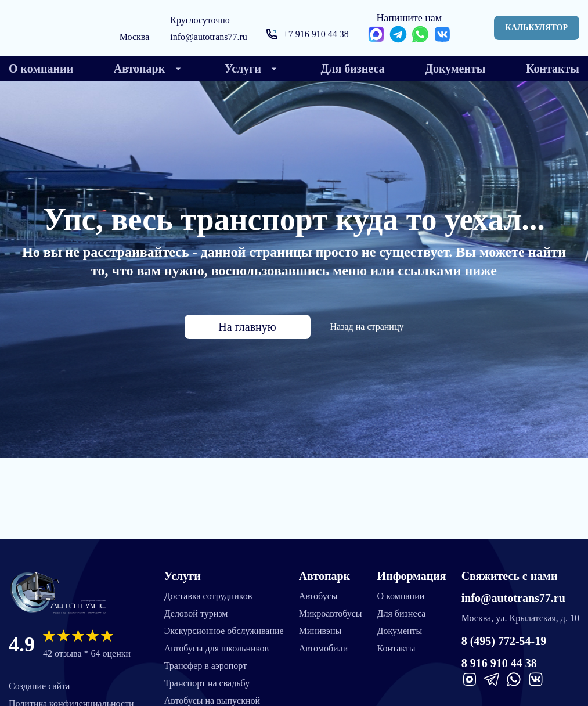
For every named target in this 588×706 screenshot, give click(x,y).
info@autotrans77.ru (208, 37)
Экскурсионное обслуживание (224, 631)
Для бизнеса (402, 613)
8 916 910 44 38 (499, 663)
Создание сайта (39, 686)
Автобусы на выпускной (212, 700)
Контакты (396, 648)
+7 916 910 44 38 (316, 34)
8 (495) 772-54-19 (504, 641)
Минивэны (320, 631)
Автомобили (324, 648)
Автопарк (324, 576)
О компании (401, 596)
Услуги (183, 576)
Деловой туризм (196, 613)
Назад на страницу (367, 327)
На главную (247, 327)
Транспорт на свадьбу (207, 683)
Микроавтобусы (331, 613)
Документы (400, 631)
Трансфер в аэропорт (205, 666)
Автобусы (318, 596)
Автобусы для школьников (217, 648)
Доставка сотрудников (208, 596)
